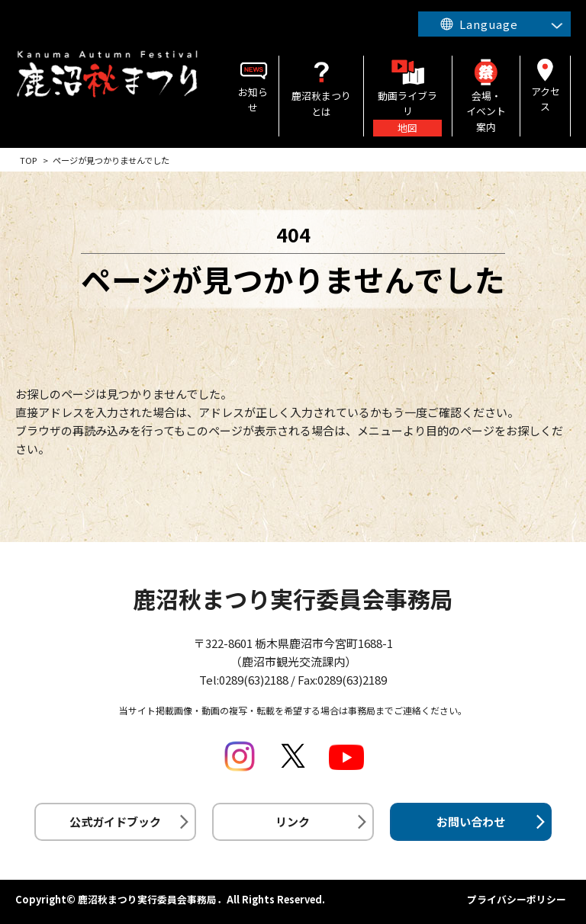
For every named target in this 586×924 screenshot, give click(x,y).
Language (487, 24)
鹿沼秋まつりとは (321, 87)
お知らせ (253, 85)
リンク (293, 821)
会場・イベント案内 (486, 95)
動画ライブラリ (407, 96)
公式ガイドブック (115, 821)
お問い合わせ (471, 821)
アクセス (545, 85)
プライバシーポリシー (517, 899)
